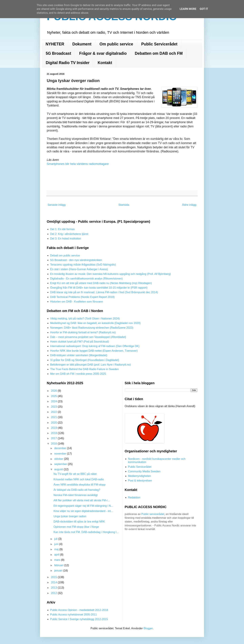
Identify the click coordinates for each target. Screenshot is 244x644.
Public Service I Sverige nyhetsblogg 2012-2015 (79, 619)
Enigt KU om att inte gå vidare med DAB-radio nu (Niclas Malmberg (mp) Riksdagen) (101, 283)
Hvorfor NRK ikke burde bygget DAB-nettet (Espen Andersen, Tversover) (94, 351)
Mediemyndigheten (140, 476)
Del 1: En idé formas (62, 229)
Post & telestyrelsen (140, 481)
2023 (54, 407)
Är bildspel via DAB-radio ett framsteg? (77, 490)
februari (59, 565)
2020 (54, 423)
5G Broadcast (58, 53)
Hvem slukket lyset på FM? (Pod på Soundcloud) (80, 342)
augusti (59, 469)
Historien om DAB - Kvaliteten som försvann (77, 302)
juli (56, 539)
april (57, 555)
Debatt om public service (65, 255)
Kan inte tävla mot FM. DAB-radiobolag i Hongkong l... (86, 532)
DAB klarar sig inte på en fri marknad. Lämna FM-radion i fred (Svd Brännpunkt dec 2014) (104, 292)
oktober (59, 459)
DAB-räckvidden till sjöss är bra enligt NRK (79, 522)
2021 (54, 417)
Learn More (188, 9)
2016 (54, 444)
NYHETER (55, 44)
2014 (54, 582)
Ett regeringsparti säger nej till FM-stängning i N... (83, 506)
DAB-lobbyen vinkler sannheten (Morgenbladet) (79, 355)
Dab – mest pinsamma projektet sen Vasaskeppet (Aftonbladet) (88, 337)
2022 (54, 412)
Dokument (82, 44)
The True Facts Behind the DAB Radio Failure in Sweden (84, 369)
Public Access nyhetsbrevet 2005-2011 (74, 615)
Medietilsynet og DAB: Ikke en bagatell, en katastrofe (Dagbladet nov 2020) (95, 323)
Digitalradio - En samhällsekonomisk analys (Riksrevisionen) (86, 279)
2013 (54, 588)
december (61, 448)
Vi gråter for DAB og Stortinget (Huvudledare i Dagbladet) (85, 360)
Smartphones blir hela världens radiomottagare (78, 164)
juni (57, 544)
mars (58, 560)
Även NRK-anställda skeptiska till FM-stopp (80, 485)
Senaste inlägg (57, 205)
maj (57, 549)
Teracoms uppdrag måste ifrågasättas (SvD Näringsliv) (83, 265)
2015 (54, 577)
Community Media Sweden (144, 471)
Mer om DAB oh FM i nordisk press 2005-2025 (78, 374)
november (61, 454)
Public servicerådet (153, 514)
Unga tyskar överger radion (70, 516)
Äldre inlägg (189, 205)
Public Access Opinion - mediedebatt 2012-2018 (79, 610)
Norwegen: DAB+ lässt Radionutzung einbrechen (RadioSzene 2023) (92, 328)
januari (59, 571)
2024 (54, 401)
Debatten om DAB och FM (159, 53)
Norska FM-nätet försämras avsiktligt (76, 495)
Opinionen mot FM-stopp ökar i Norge (76, 527)
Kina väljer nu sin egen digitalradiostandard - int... (83, 511)
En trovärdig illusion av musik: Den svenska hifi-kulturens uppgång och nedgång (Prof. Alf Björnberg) (110, 274)
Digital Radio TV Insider (68, 63)
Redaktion (134, 497)
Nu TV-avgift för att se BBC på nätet (75, 474)
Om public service (116, 44)
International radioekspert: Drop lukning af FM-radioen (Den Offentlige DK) (95, 346)
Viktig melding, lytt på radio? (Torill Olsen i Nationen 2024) (85, 319)
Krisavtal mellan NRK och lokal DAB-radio (79, 479)
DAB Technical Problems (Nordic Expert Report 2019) (82, 297)
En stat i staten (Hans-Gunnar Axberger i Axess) (79, 269)
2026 (54, 391)
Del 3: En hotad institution (66, 239)
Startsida (124, 205)
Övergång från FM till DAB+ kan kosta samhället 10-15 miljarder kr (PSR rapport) (99, 288)
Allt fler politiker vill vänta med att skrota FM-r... (82, 500)
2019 (54, 428)
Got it (204, 9)
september (61, 464)
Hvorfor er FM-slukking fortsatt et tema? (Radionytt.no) (83, 332)
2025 (54, 396)
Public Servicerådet (159, 44)
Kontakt (105, 63)
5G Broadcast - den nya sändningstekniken (76, 260)
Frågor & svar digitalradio (103, 53)
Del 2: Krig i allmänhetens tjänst (69, 234)
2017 (54, 438)
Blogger (148, 628)
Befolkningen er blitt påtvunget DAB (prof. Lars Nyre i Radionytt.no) (90, 365)
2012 (54, 593)
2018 (54, 433)
